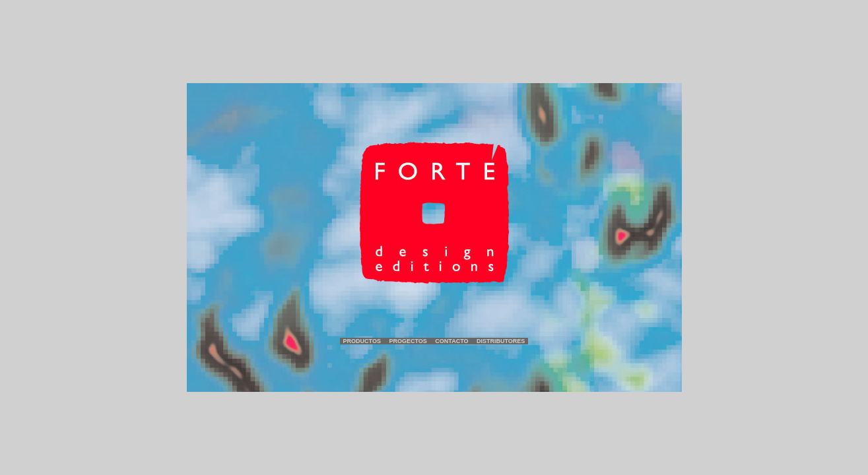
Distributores (501, 341)
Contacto (451, 341)
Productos (362, 341)
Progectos (408, 341)
